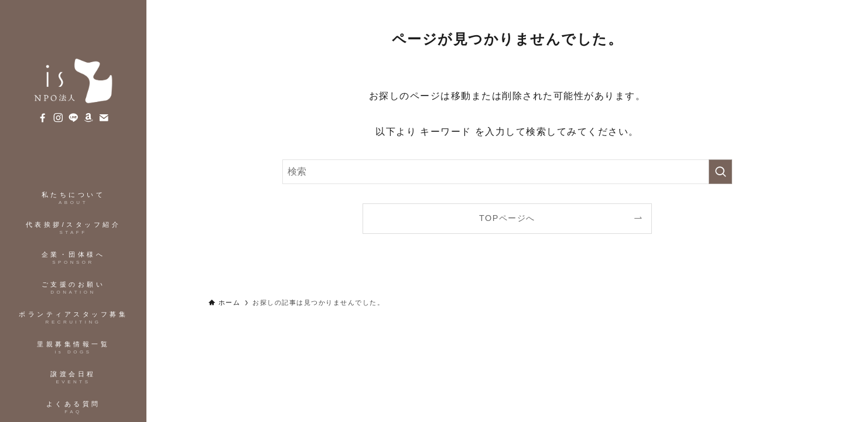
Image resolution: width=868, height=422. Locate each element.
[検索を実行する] (720, 172)
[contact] (104, 118)
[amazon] (88, 118)
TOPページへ (507, 218)
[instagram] (58, 118)
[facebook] (43, 118)
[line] (73, 118)
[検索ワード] (507, 172)
